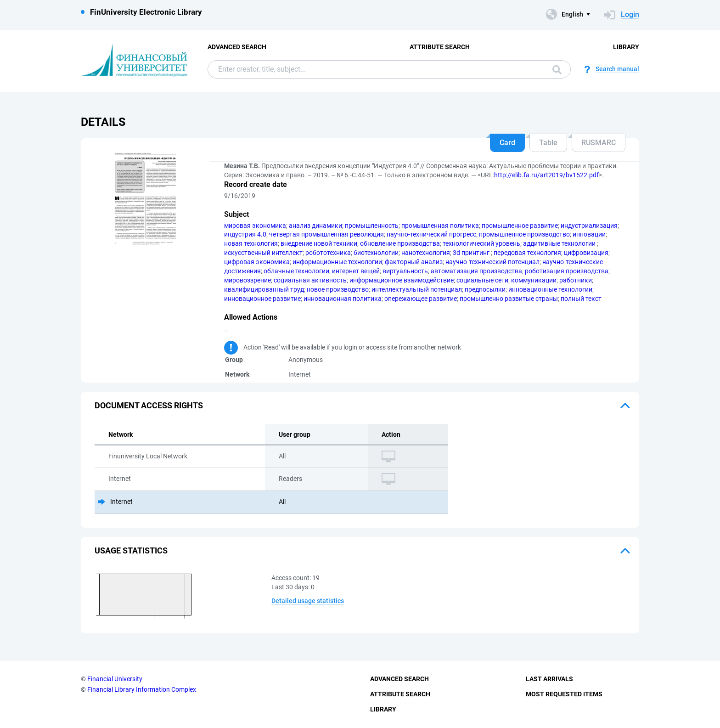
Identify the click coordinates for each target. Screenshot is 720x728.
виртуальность (405, 271)
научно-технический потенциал (492, 262)
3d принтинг (472, 253)
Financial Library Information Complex (142, 689)
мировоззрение (247, 280)
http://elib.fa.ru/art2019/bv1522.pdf (546, 175)
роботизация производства (567, 271)
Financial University (115, 679)
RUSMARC (599, 143)
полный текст (581, 299)
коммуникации (534, 280)
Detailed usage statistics (308, 601)
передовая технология (527, 253)
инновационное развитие (262, 299)
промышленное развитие (520, 226)
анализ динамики (315, 226)
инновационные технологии (550, 289)
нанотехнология (426, 253)
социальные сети (482, 280)
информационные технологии (337, 262)
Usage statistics (131, 550)
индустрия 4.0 (245, 234)
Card (507, 143)
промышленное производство (524, 234)
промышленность (372, 226)
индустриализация (589, 226)
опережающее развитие (421, 299)
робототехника (328, 253)
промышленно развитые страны (509, 299)
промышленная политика (440, 226)
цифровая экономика (257, 262)
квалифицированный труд (264, 289)
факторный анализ (414, 262)
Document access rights (149, 405)
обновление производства (400, 243)
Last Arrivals (549, 679)
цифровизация (586, 253)
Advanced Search (237, 47)
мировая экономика (255, 226)
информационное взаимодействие (402, 280)
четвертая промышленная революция (326, 234)
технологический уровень (481, 243)
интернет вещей (356, 271)
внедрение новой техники (319, 243)
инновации (589, 234)
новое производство (338, 289)
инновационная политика (343, 299)
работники (576, 280)
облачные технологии (296, 271)
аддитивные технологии (560, 243)
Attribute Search (440, 47)
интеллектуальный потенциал (417, 289)
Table (548, 143)
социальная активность (310, 280)
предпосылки (485, 289)
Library (626, 47)
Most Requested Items (564, 694)
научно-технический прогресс (431, 234)
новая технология (251, 243)
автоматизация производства (476, 271)
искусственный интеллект (263, 253)
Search (557, 70)
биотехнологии (376, 253)
